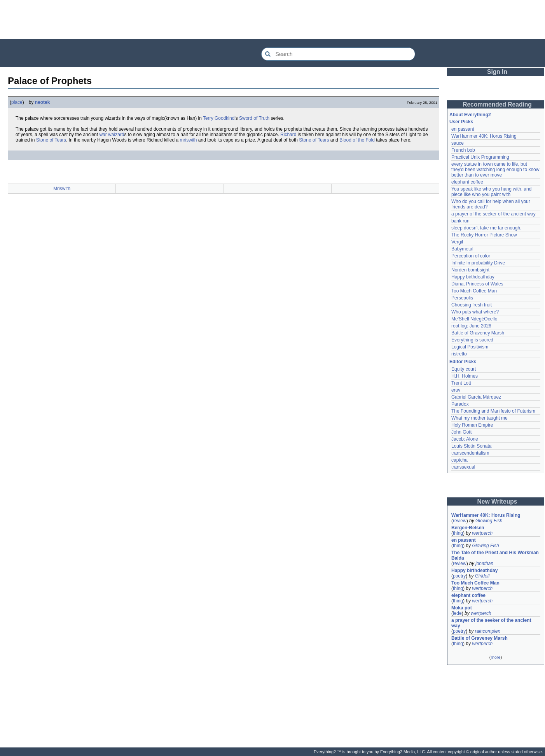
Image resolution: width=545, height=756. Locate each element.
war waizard (112, 135)
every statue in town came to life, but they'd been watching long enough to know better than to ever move (496, 170)
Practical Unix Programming (480, 157)
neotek (43, 102)
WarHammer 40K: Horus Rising (484, 136)
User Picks (461, 122)
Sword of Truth (254, 118)
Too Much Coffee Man (474, 291)
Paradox (460, 404)
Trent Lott (461, 383)
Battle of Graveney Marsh (478, 333)
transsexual (463, 467)
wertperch (482, 533)
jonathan (484, 563)
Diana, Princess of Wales (477, 284)
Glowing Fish (489, 521)
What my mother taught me (479, 418)
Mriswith (62, 189)
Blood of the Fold (357, 140)
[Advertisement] (272, 19)
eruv (456, 390)
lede (457, 613)
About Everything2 (470, 115)
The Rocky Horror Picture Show (484, 235)
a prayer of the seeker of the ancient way (493, 214)
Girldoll (482, 576)
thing (458, 533)
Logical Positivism (470, 347)
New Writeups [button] (497, 501)
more (495, 657)
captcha (459, 460)
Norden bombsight (470, 270)
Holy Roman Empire (472, 425)
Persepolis (462, 298)
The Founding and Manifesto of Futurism (493, 411)
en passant (463, 129)
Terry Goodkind (219, 118)
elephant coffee (467, 182)
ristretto (459, 354)
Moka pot (462, 608)
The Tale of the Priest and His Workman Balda (496, 555)
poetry (459, 576)
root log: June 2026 (471, 326)
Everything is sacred (472, 340)
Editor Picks (463, 362)
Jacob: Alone (465, 439)
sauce (458, 143)
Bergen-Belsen (468, 528)
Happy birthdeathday (473, 277)
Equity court (464, 369)
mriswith (188, 140)
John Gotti (462, 432)
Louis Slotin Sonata (471, 446)
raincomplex (488, 631)
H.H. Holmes (465, 376)
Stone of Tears (51, 140)
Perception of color (471, 256)
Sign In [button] (497, 72)
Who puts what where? (475, 312)
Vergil (457, 242)
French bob (463, 150)
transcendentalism (470, 453)
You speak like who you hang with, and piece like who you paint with (492, 192)
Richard (288, 135)
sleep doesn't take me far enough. (486, 228)
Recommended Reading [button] (497, 104)
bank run (460, 221)
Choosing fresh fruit (472, 305)
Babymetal (462, 249)
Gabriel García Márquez (476, 397)
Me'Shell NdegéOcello (474, 319)
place (17, 102)
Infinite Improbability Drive (478, 263)
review (460, 521)
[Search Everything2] (338, 54)
